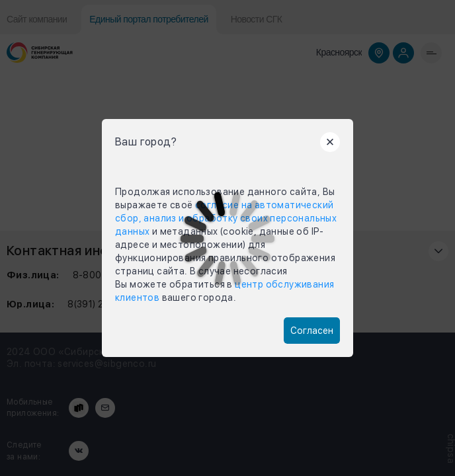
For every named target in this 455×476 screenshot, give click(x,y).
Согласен (312, 331)
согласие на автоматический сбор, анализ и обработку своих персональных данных (226, 218)
